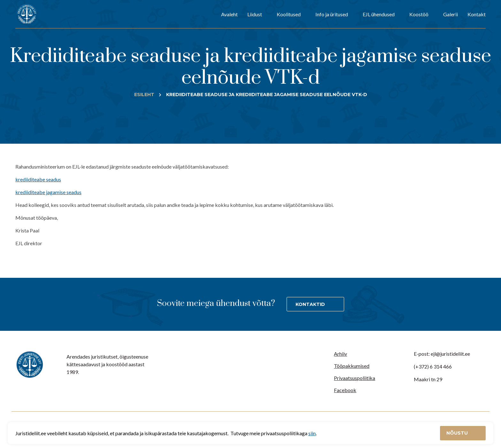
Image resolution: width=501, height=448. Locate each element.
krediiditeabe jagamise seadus (48, 192)
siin (312, 433)
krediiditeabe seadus (38, 179)
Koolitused (289, 14)
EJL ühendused (379, 14)
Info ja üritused (332, 14)
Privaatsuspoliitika (355, 378)
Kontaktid (310, 304)
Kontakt (477, 14)
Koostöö (419, 14)
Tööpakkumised (352, 366)
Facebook (345, 390)
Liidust (255, 14)
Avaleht (229, 14)
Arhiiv (340, 354)
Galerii (451, 14)
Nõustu (458, 433)
